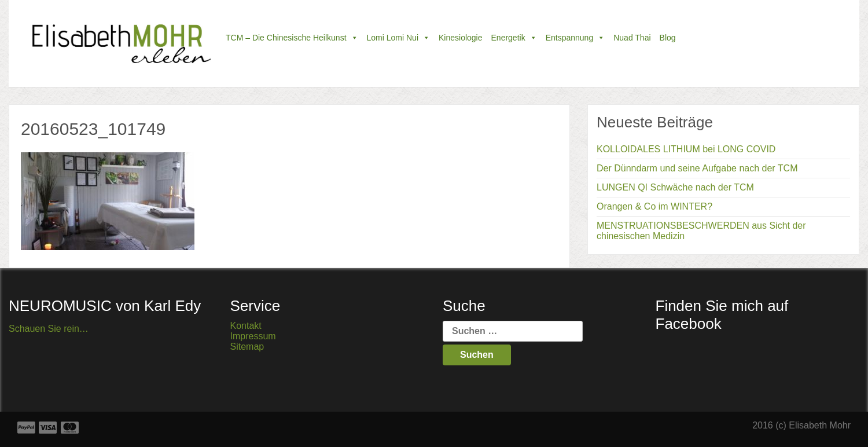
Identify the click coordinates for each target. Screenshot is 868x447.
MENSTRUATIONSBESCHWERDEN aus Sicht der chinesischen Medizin (701, 231)
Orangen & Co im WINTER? (654, 206)
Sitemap (247, 347)
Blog (668, 38)
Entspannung (575, 38)
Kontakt (246, 326)
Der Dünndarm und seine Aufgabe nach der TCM (697, 168)
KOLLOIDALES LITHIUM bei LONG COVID (686, 149)
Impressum (253, 336)
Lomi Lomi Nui (398, 38)
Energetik (514, 38)
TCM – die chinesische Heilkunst (292, 38)
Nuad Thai (632, 38)
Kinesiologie (461, 38)
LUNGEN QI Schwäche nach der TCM (675, 187)
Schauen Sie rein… (49, 329)
